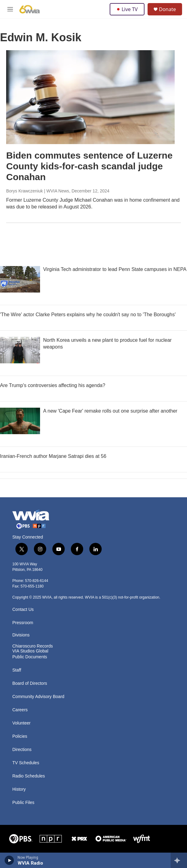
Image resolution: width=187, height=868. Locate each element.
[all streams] (179, 860)
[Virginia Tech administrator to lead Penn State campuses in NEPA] (20, 279)
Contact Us (23, 610)
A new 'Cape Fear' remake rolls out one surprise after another (110, 411)
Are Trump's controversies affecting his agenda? (53, 385)
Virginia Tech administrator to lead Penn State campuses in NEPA (115, 269)
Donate (167, 9)
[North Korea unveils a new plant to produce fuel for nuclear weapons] (20, 350)
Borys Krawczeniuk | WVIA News (38, 191)
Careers (20, 710)
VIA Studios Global (30, 651)
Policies (20, 736)
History (19, 789)
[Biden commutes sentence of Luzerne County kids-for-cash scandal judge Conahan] (90, 97)
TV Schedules (26, 763)
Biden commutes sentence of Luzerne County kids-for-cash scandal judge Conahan (89, 166)
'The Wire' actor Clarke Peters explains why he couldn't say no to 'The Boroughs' (88, 315)
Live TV (127, 9)
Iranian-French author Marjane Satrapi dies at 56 (53, 456)
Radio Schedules (29, 776)
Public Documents (30, 657)
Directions (22, 750)
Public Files (23, 803)
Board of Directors (30, 683)
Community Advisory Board (38, 697)
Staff (17, 670)
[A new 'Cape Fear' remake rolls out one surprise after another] (20, 421)
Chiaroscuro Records (33, 646)
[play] (9, 860)
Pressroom (23, 623)
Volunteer (21, 723)
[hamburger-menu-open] (10, 9)
